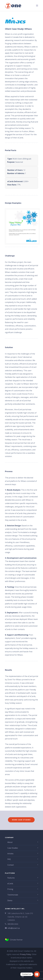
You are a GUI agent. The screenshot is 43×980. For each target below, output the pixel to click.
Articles (10, 854)
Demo (10, 900)
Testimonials (13, 895)
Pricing (10, 889)
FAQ (9, 859)
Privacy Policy (25, 954)
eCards (10, 884)
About (10, 842)
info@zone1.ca (14, 928)
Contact (11, 865)
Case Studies (13, 848)
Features (11, 878)
